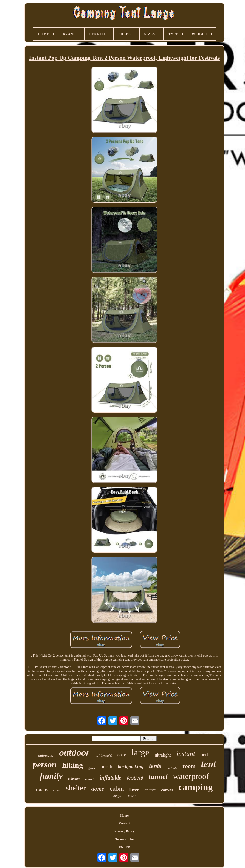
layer (134, 790)
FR (128, 847)
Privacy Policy (125, 831)
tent (209, 764)
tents (155, 766)
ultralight (163, 755)
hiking (72, 765)
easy (122, 755)
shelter (76, 788)
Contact (124, 823)
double (150, 790)
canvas (167, 790)
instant (186, 754)
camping (196, 787)
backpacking (131, 767)
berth (206, 755)
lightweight (103, 755)
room (189, 766)
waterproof (191, 776)
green (92, 768)
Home (124, 815)
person (45, 765)
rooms (42, 790)
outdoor (74, 753)
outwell (90, 779)
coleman (74, 779)
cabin (117, 789)
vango (117, 796)
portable (172, 768)
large (140, 752)
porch (106, 767)
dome (98, 789)
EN (121, 847)
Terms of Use (124, 839)
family (51, 776)
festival (135, 778)
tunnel (158, 777)
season (132, 796)
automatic (46, 755)
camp (57, 790)
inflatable (110, 778)
